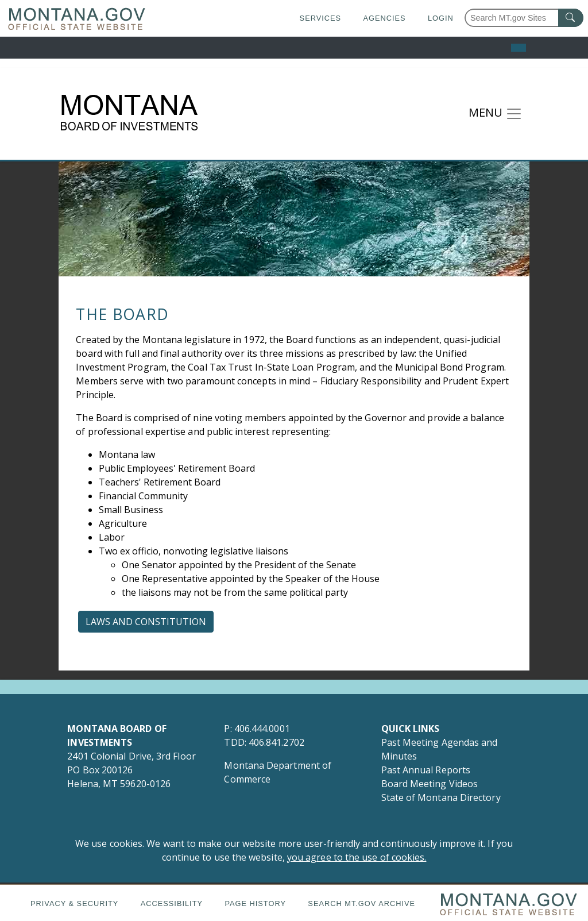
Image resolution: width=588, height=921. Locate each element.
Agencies (384, 18)
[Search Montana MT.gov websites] (524, 18)
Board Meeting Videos (430, 784)
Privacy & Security (74, 903)
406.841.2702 (276, 742)
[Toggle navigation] (496, 114)
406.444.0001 (262, 729)
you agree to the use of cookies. (357, 857)
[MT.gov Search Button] (571, 18)
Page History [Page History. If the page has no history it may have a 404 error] (255, 903)
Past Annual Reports (427, 770)
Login (441, 18)
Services (320, 18)
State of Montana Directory (441, 797)
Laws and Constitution (146, 622)
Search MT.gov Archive (361, 903)
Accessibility (172, 903)
